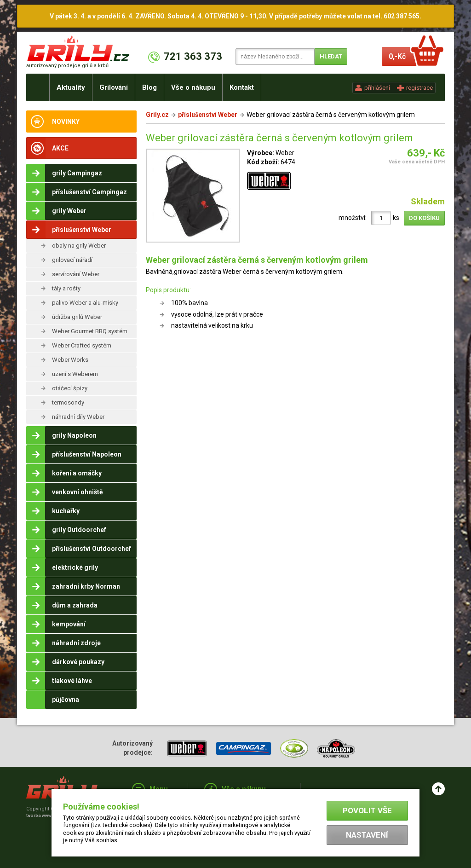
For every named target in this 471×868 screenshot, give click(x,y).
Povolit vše (367, 810)
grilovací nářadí (72, 260)
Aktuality (71, 87)
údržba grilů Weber (77, 317)
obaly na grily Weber (79, 246)
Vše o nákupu (193, 87)
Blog (149, 87)
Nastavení (367, 835)
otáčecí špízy (70, 388)
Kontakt (242, 87)
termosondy (68, 402)
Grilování (114, 87)
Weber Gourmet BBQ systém (90, 331)
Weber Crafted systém (82, 345)
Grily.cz (157, 115)
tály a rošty (66, 288)
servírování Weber (76, 274)
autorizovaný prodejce (67, 66)
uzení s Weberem (75, 374)
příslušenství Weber (208, 115)
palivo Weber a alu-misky (85, 303)
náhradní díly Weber (78, 417)
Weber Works (70, 360)
